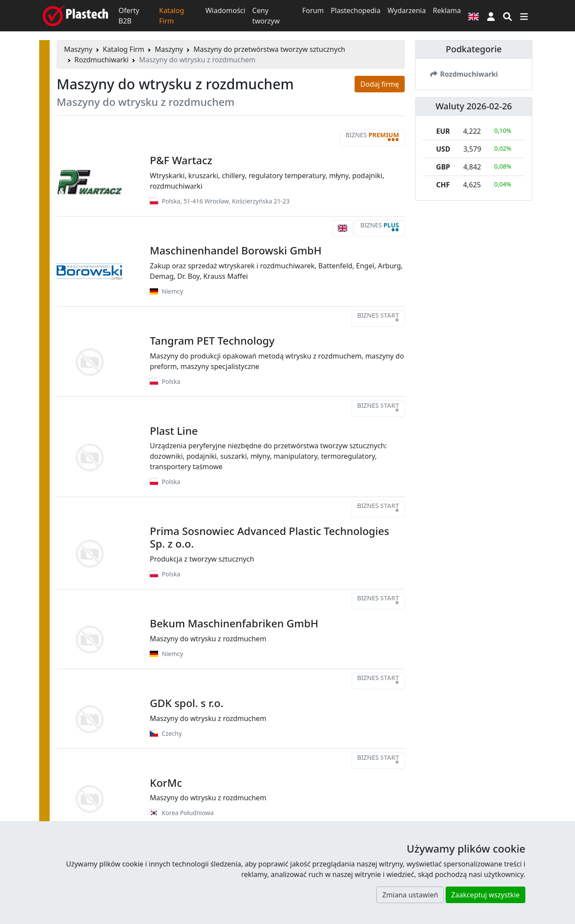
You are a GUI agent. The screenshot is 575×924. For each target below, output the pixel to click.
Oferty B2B (129, 16)
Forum (313, 10)
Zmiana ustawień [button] (410, 895)
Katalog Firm (171, 16)
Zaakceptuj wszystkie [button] (485, 895)
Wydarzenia (406, 10)
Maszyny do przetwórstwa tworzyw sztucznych (269, 49)
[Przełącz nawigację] (524, 16)
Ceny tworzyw (266, 16)
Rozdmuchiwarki (101, 60)
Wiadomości (225, 10)
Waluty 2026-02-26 (474, 106)
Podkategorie (474, 49)
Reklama (447, 10)
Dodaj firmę (380, 84)
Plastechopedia (355, 10)
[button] (491, 16)
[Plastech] (75, 16)
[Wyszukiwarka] (507, 16)
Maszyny (78, 49)
